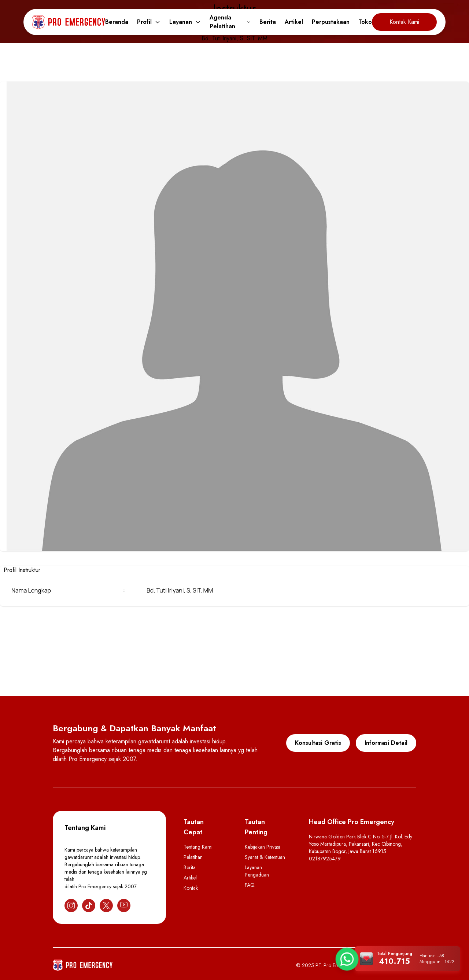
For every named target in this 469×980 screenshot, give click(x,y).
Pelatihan (193, 857)
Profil (149, 22)
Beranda (117, 22)
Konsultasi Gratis (318, 743)
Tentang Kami (198, 847)
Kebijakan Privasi (262, 847)
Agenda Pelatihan (230, 22)
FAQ (250, 885)
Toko (365, 22)
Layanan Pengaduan (257, 871)
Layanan (185, 22)
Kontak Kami (404, 22)
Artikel (294, 22)
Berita (268, 22)
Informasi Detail (386, 743)
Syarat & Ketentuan (265, 857)
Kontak (191, 888)
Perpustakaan (331, 22)
